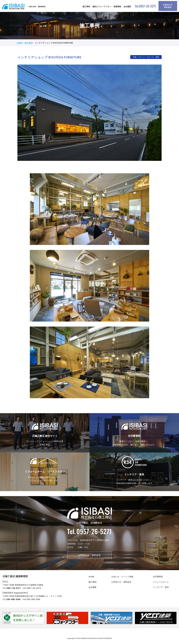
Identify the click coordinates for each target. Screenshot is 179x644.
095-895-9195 (13, 601)
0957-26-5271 (13, 590)
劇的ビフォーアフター (102, 7)
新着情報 (117, 7)
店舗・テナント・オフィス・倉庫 (146, 57)
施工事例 (86, 7)
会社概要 (127, 7)
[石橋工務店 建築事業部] (24, 7)
